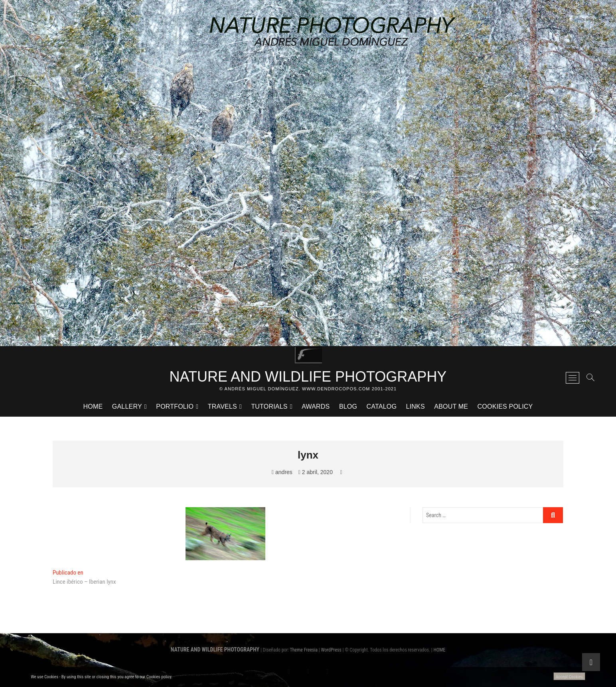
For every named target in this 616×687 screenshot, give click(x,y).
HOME (93, 406)
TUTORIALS (269, 406)
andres (282, 472)
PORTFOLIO (175, 406)
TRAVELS (222, 406)
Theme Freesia (304, 650)
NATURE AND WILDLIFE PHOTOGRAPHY (308, 377)
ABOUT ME (451, 406)
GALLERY (127, 406)
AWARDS (316, 406)
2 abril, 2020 (316, 472)
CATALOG (382, 406)
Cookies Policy (505, 406)
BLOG (348, 406)
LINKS (416, 406)
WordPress (331, 650)
